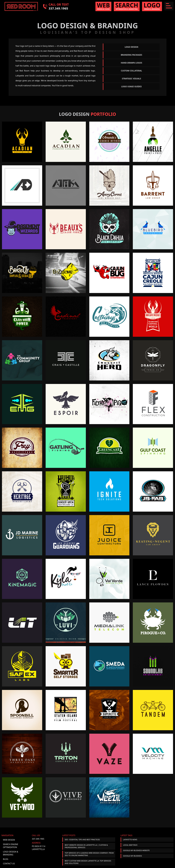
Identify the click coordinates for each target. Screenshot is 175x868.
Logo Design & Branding (11, 853)
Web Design (9, 840)
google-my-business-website (136, 850)
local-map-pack (130, 845)
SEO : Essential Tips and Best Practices (82, 840)
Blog (6, 859)
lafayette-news (130, 840)
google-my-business (133, 856)
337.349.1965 (38, 839)
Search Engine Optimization (11, 846)
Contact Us (9, 864)
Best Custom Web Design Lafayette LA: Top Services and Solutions (88, 862)
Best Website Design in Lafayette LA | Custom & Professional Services (86, 846)
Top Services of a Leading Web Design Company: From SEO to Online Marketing (89, 854)
